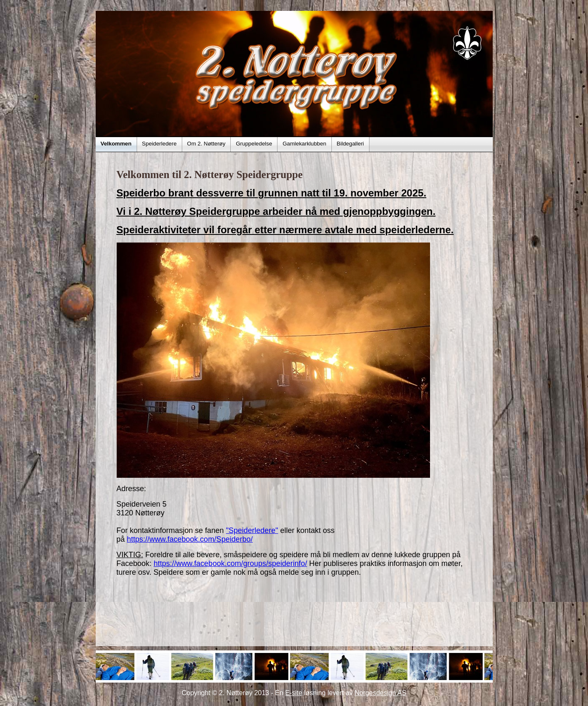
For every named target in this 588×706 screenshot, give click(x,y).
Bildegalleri (350, 144)
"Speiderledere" (252, 530)
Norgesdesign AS (381, 693)
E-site (294, 693)
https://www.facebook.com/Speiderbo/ (190, 539)
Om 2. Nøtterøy (206, 144)
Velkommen (116, 144)
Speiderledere (159, 144)
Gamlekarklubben (304, 144)
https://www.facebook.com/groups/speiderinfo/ (230, 563)
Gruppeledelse (254, 144)
